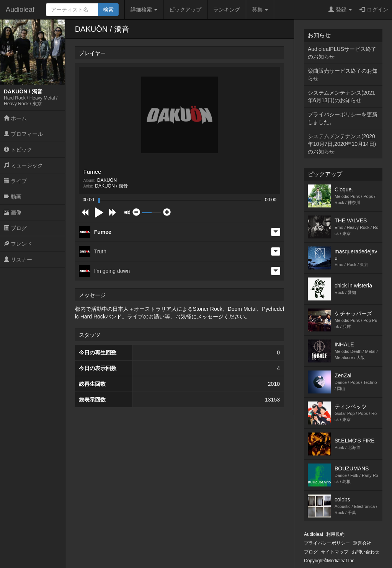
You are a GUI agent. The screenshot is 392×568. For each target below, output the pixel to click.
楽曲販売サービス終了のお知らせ (343, 75)
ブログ (15, 228)
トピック (18, 150)
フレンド (18, 244)
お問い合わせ (366, 552)
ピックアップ (185, 10)
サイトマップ (335, 552)
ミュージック (23, 165)
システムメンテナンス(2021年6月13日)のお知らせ (341, 96)
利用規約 (335, 534)
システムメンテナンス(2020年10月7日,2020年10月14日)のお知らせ (342, 144)
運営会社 (362, 543)
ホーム (15, 118)
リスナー (18, 260)
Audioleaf (20, 10)
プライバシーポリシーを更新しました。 (343, 118)
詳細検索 (144, 10)
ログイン (374, 10)
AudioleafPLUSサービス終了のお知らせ (342, 53)
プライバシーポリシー (327, 543)
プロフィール (23, 134)
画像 (13, 212)
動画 (13, 197)
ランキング (227, 10)
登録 (340, 10)
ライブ (15, 181)
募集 (260, 10)
